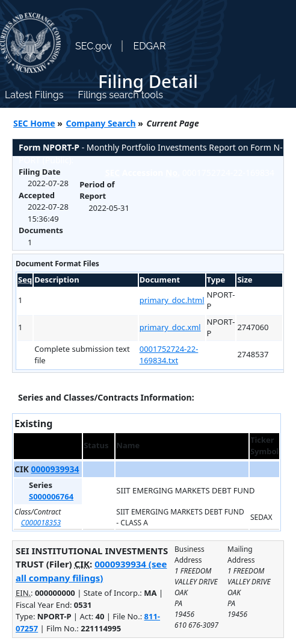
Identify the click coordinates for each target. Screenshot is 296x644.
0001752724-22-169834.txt (169, 355)
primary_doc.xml (170, 327)
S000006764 (51, 496)
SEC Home (34, 123)
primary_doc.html (172, 300)
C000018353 (41, 523)
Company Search (101, 123)
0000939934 (55, 469)
